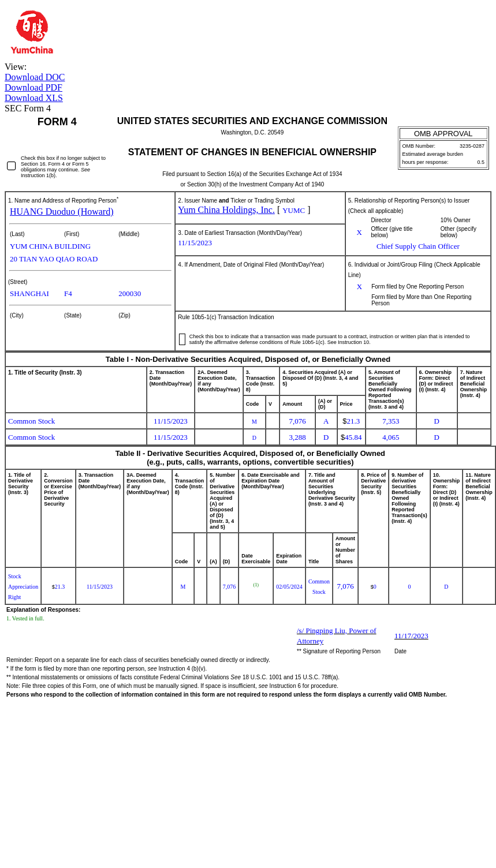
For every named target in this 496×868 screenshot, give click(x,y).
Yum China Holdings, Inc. (226, 210)
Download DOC (35, 77)
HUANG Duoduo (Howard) (62, 212)
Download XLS (34, 98)
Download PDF (33, 87)
